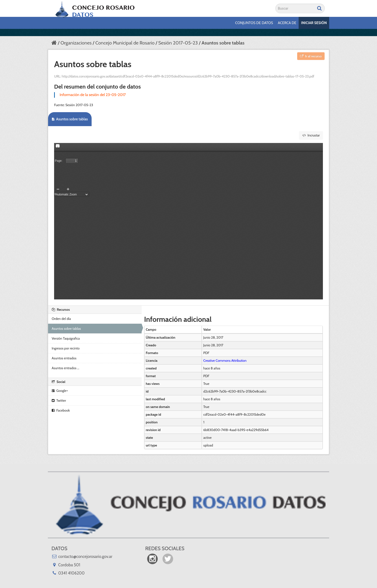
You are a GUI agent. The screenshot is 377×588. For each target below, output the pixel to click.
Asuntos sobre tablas (223, 43)
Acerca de (287, 23)
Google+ (60, 391)
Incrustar (311, 135)
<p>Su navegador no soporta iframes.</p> (188, 221)
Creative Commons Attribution (225, 361)
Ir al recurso (311, 56)
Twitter (59, 401)
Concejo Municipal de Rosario (125, 43)
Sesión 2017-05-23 (178, 43)
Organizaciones (76, 43)
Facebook (61, 410)
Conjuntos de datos (254, 23)
